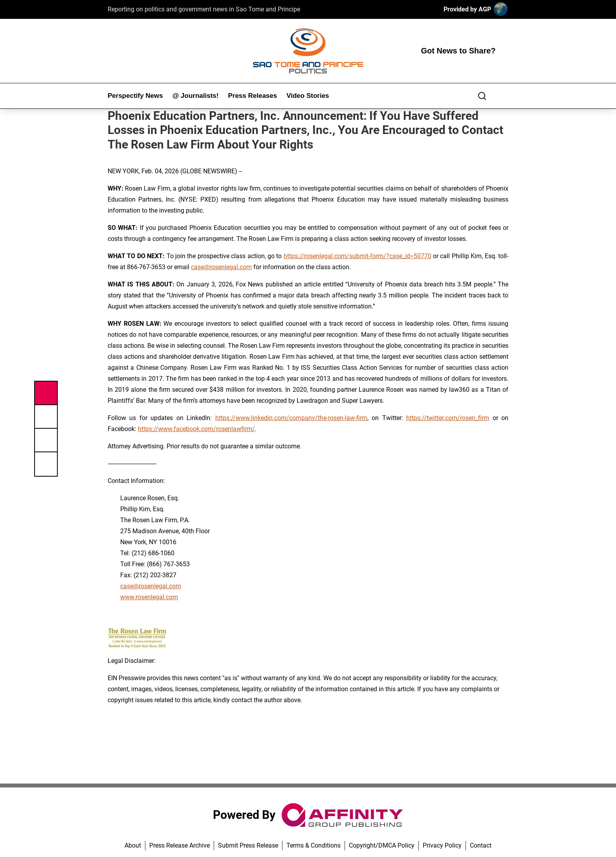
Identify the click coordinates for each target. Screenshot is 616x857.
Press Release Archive (180, 845)
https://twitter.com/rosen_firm (448, 418)
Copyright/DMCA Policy (382, 845)
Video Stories (308, 96)
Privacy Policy (442, 845)
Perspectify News (135, 96)
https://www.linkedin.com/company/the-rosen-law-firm (291, 418)
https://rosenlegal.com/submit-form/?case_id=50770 (357, 256)
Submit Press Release (248, 845)
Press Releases (252, 96)
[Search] (482, 96)
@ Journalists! (196, 96)
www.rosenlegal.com (149, 597)
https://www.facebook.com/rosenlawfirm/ (196, 429)
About (133, 845)
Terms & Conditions (313, 845)
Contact (481, 845)
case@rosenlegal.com (221, 267)
